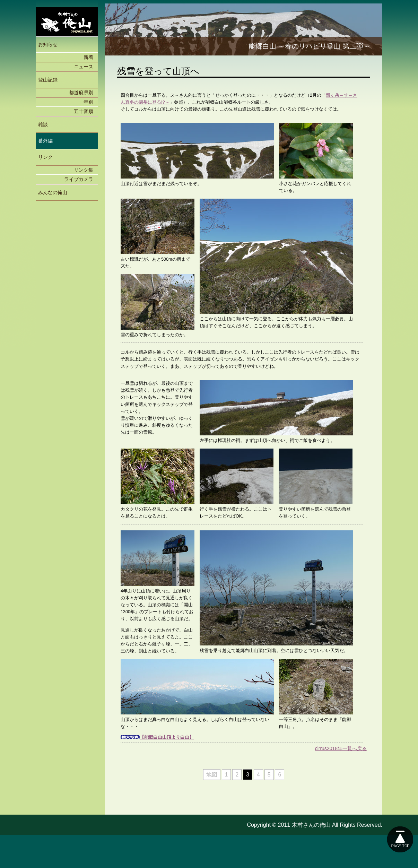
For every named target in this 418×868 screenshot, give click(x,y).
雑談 (43, 124)
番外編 (45, 141)
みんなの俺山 (53, 192)
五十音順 (84, 111)
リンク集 (84, 170)
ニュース (84, 67)
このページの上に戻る (400, 839)
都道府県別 (81, 93)
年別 (88, 102)
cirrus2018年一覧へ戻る (341, 748)
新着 (88, 57)
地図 (212, 775)
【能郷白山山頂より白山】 (167, 737)
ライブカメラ (79, 179)
